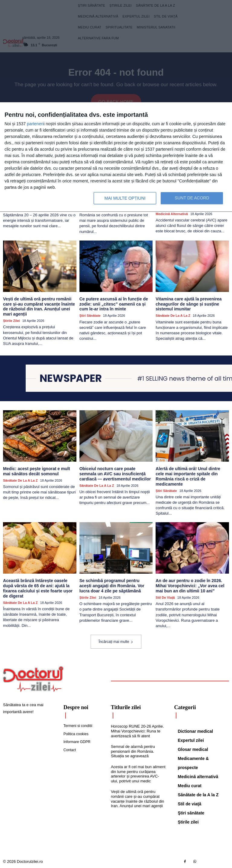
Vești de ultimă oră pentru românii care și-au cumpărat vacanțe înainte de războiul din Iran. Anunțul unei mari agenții (39, 306)
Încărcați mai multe (116, 641)
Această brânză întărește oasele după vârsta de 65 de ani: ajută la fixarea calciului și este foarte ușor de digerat (38, 588)
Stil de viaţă (165, 597)
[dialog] (116, 157)
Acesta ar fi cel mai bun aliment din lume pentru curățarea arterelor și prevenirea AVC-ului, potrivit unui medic (138, 773)
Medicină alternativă (172, 214)
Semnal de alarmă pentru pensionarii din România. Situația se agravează (133, 751)
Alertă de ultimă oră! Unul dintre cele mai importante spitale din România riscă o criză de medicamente (188, 476)
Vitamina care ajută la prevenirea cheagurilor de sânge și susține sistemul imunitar (188, 304)
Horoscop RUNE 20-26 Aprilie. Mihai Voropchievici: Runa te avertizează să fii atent (137, 731)
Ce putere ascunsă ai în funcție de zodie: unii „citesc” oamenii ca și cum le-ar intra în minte (114, 304)
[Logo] (33, 679)
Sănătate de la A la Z (173, 315)
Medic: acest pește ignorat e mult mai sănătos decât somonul (36, 471)
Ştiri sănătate (90, 315)
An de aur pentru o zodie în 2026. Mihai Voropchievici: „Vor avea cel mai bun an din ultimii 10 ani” (190, 585)
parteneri (35, 124)
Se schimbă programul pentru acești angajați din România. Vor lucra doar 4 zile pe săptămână (116, 585)
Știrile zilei (11, 320)
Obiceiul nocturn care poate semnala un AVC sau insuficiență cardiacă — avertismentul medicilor (115, 473)
